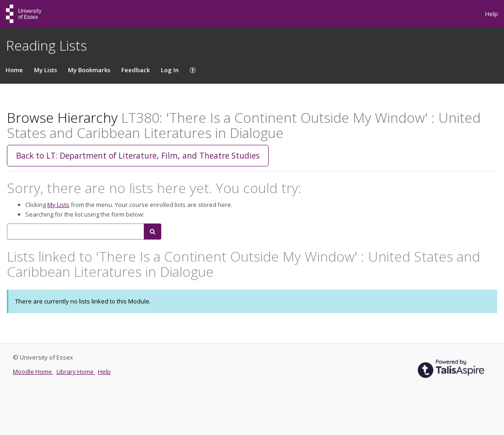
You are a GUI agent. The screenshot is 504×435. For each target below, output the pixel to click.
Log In (170, 70)
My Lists (45, 70)
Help (492, 14)
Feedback (136, 70)
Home (14, 70)
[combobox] (76, 232)
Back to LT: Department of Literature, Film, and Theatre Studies (138, 155)
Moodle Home (33, 372)
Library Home (76, 372)
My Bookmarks (89, 70)
